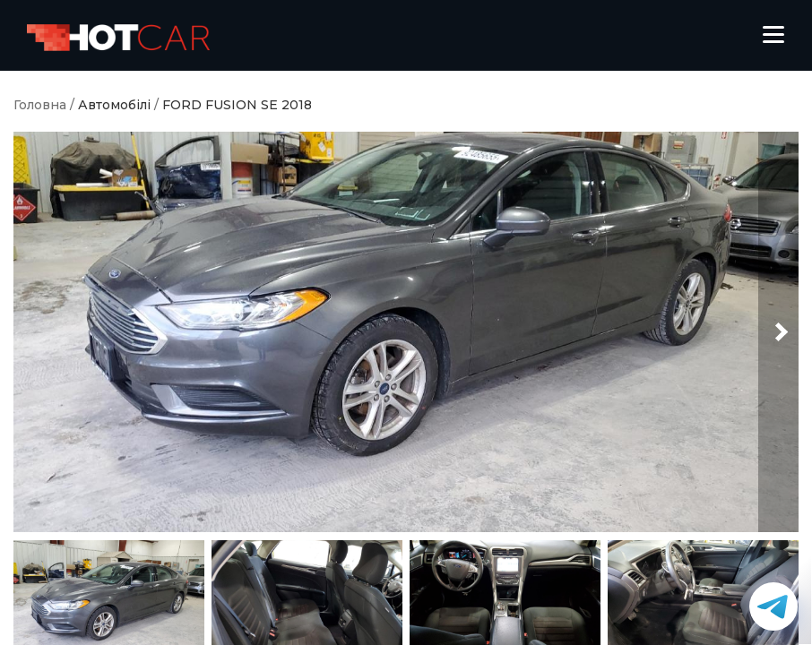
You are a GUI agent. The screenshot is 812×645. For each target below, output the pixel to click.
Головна (40, 105)
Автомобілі (114, 105)
